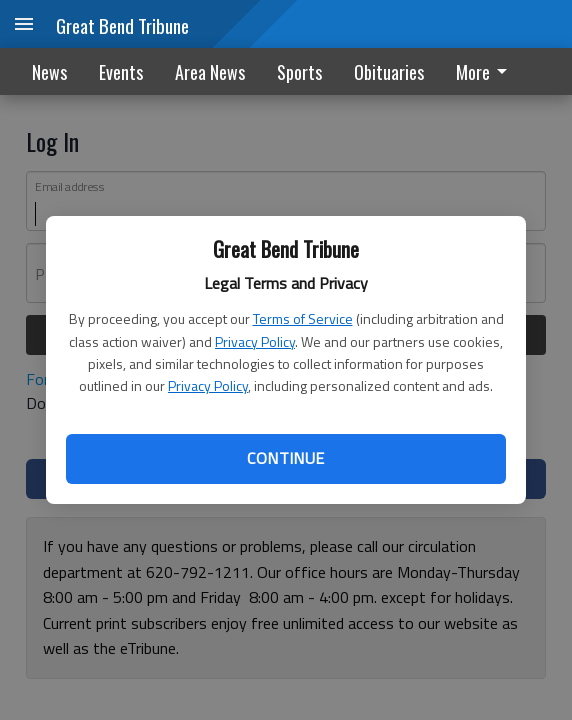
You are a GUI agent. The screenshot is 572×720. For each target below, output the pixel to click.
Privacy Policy (255, 341)
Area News (210, 72)
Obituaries (389, 72)
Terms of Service (303, 318)
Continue (285, 458)
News (49, 72)
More (485, 72)
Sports (299, 72)
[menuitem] (487, 71)
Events (121, 72)
